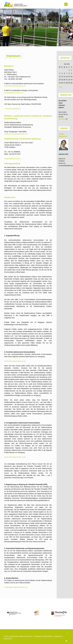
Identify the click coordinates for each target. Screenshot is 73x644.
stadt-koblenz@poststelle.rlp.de (15, 86)
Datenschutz (8, 639)
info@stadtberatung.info (12, 159)
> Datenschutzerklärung (12, 109)
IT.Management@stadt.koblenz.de (16, 587)
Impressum (58, 636)
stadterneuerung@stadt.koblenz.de (16, 134)
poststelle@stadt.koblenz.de (14, 93)
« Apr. (61, 87)
